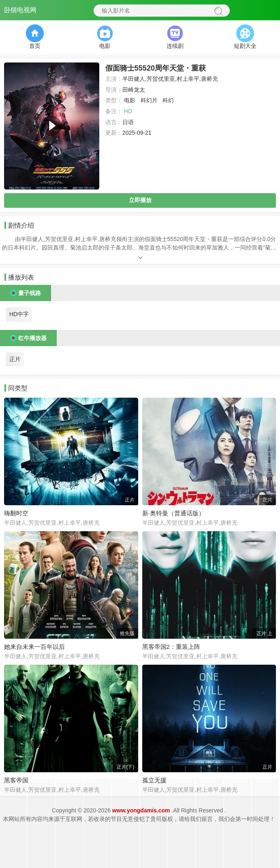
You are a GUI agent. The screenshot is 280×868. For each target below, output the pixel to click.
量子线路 (30, 293)
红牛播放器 (32, 338)
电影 (130, 100)
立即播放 (140, 200)
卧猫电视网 (20, 10)
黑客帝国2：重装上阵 (171, 647)
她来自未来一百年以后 (34, 647)
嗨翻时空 (16, 513)
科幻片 (149, 100)
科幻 (168, 100)
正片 (15, 359)
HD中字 (19, 314)
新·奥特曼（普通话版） (173, 513)
